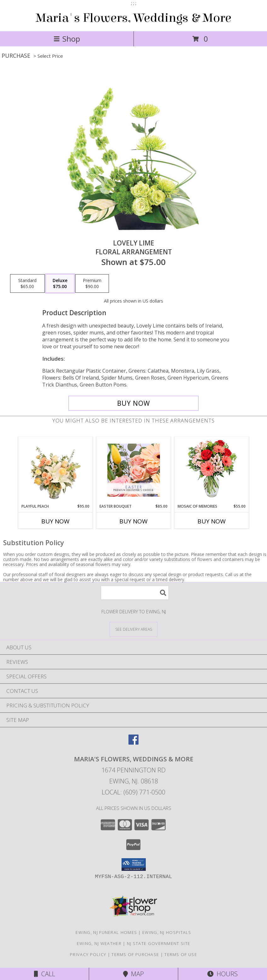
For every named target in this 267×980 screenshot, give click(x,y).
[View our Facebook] (133, 743)
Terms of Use (181, 954)
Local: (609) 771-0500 (133, 792)
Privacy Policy (88, 954)
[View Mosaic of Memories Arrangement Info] (212, 470)
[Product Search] (135, 593)
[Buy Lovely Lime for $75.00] (133, 403)
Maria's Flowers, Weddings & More (133, 18)
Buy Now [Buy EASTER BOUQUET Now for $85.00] (133, 521)
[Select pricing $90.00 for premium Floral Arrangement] (92, 284)
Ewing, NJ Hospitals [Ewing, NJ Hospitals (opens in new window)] (167, 932)
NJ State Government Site (159, 943)
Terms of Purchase (135, 954)
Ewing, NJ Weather (99, 943)
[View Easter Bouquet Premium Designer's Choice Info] (134, 470)
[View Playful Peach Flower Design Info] (56, 470)
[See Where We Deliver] (133, 629)
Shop (67, 39)
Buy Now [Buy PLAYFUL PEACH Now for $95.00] (55, 521)
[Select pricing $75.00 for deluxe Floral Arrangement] (60, 284)
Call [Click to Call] (45, 974)
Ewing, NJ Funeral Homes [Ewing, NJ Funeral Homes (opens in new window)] (106, 932)
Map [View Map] (133, 974)
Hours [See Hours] (222, 974)
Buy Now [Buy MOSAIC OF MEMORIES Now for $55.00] (212, 521)
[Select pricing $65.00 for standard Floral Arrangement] (27, 284)
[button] (134, 865)
